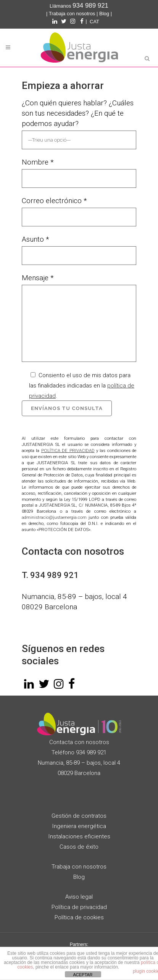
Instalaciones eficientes (79, 836)
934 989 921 (54, 575)
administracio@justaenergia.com (54, 517)
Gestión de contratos (79, 816)
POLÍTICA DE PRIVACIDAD (68, 450)
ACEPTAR (83, 975)
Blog (104, 14)
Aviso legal (79, 897)
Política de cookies (79, 917)
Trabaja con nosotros (72, 14)
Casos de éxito (79, 847)
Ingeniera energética (79, 826)
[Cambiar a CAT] (94, 22)
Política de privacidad (79, 907)
